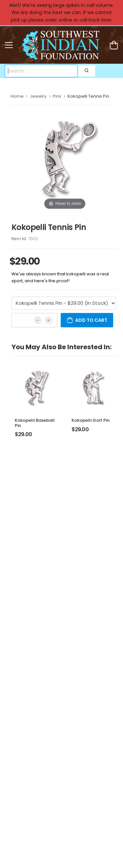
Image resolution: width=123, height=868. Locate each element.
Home (17, 96)
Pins (57, 96)
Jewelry (38, 96)
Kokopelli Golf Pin (91, 420)
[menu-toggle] (9, 45)
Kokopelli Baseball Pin (35, 423)
